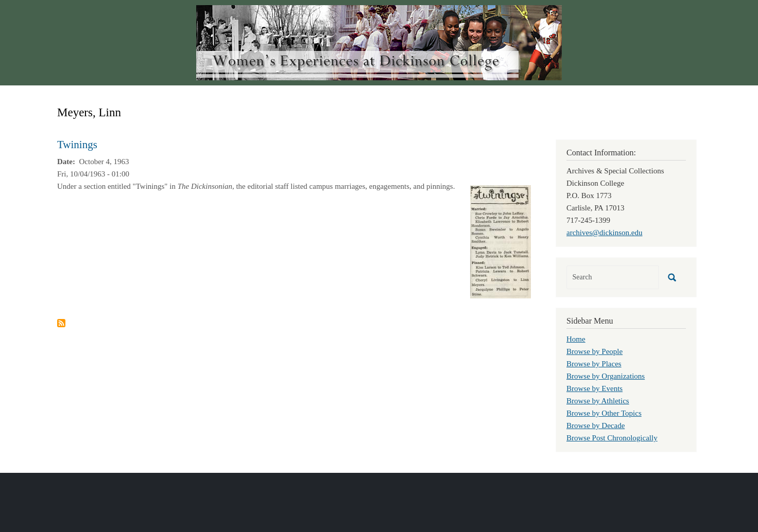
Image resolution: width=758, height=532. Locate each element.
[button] (501, 241)
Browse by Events (595, 388)
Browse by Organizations (606, 376)
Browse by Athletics (598, 401)
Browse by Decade (596, 425)
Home (576, 339)
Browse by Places (594, 364)
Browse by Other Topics (604, 413)
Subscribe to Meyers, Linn (61, 323)
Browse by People (595, 351)
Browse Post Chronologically (612, 438)
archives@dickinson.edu (605, 233)
